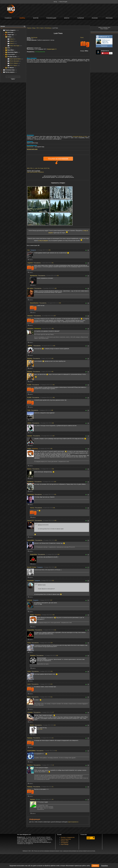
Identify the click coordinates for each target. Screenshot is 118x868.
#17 (51, 600)
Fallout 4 (12, 43)
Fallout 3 (12, 41)
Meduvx (29, 469)
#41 (54, 385)
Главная (8, 18)
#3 (56, 751)
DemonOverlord (34, 303)
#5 (53, 799)
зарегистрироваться (73, 822)
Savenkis (30, 436)
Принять (95, 866)
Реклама (109, 18)
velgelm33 (30, 263)
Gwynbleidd (30, 581)
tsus (28, 250)
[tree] (13, 51)
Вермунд (30, 738)
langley (29, 449)
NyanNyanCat (34, 276)
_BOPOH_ (30, 346)
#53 (50, 250)
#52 (58, 276)
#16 (55, 630)
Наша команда (65, 844)
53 (52, 49)
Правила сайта (65, 841)
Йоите (29, 697)
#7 (53, 712)
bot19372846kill (31, 751)
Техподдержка (65, 843)
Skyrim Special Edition (15, 59)
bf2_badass (30, 288)
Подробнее (105, 866)
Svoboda (30, 600)
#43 (52, 358)
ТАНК (29, 410)
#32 (58, 554)
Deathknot (33, 656)
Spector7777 (31, 521)
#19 (53, 581)
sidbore (29, 423)
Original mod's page (32, 149)
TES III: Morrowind (14, 61)
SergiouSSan (34, 554)
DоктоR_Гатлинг (32, 567)
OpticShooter (34, 38)
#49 (56, 288)
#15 (52, 643)
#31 (55, 494)
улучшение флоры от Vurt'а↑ (80, 136)
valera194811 (31, 540)
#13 (51, 684)
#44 (54, 346)
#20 (56, 567)
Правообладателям (66, 839)
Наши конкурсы (104, 29)
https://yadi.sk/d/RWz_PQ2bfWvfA (35, 172)
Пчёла (82, 38)
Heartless (33, 799)
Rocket (32, 725)
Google (41, 729)
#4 (53, 738)
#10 (55, 725)
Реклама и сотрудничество (68, 837)
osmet (29, 684)
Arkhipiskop (31, 494)
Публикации (51, 18)
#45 (54, 508)
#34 (53, 469)
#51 (53, 263)
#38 (53, 423)
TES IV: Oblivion (14, 63)
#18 (53, 615)
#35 (51, 449)
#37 (54, 436)
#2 (53, 765)
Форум (36, 18)
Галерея (81, 18)
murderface (30, 329)
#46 (53, 329)
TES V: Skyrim (13, 66)
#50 (60, 303)
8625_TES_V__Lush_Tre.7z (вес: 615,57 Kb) (38, 168)
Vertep (29, 643)
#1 (53, 787)
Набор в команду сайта (104, 27)
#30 (55, 521)
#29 (56, 540)
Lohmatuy (30, 712)
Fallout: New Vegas (15, 46)
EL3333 (29, 385)
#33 (55, 482)
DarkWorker (30, 482)
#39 (52, 410)
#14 (52, 671)
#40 (54, 398)
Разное (95, 18)
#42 (52, 372)
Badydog (30, 358)
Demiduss (30, 765)
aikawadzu (30, 316)
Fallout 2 (11, 39)
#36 (57, 656)
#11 (52, 697)
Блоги (67, 18)
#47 (55, 316)
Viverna (32, 508)
